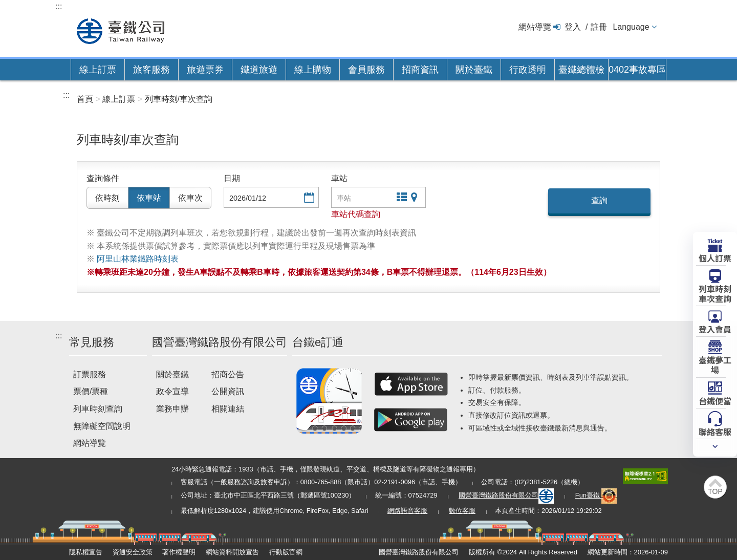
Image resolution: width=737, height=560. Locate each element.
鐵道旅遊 (259, 70)
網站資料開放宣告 (232, 552)
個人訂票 (715, 257)
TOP (715, 491)
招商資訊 (420, 70)
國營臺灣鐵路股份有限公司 (506, 495)
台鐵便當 (715, 400)
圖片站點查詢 (415, 198)
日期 (232, 178)
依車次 (190, 198)
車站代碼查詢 (356, 214)
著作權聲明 (179, 552)
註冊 (599, 27)
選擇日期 (308, 198)
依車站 (149, 198)
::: (59, 6)
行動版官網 (286, 552)
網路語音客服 (407, 511)
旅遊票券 (205, 70)
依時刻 (107, 198)
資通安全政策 (133, 552)
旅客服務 (151, 70)
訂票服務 (90, 374)
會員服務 (366, 70)
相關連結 (228, 409)
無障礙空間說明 (102, 426)
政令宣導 (172, 391)
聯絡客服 (715, 431)
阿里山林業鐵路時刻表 (138, 259)
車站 (339, 178)
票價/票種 (91, 391)
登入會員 (715, 329)
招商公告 (228, 374)
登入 (573, 27)
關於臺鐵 (474, 70)
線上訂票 (98, 70)
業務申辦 (172, 409)
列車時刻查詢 (98, 409)
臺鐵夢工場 (715, 364)
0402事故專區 (637, 70)
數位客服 (462, 511)
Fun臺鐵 (596, 495)
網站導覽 (535, 27)
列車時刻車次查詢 (715, 293)
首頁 (85, 99)
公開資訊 (228, 391)
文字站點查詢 (401, 198)
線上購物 (313, 70)
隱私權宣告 (86, 552)
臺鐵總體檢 (581, 70)
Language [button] (631, 27)
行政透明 (528, 70)
